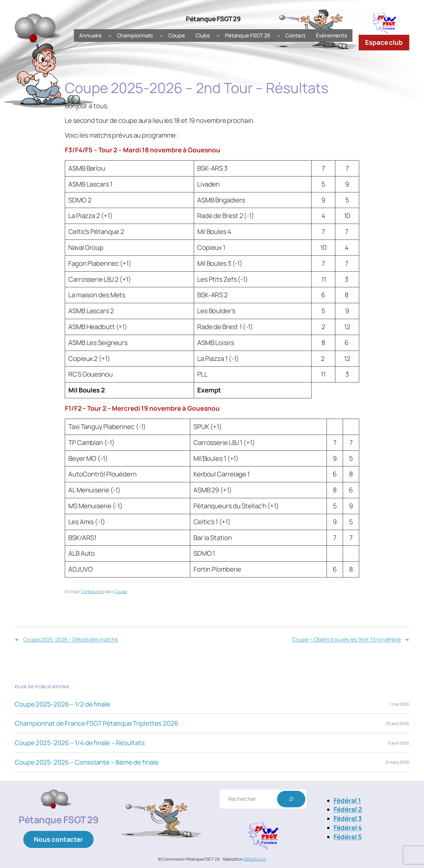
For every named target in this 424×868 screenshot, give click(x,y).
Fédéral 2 (348, 809)
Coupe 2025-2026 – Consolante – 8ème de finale (87, 762)
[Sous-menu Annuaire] (110, 36)
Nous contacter (58, 839)
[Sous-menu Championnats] (162, 36)
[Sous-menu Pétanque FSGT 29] (278, 36)
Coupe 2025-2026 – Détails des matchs (71, 639)
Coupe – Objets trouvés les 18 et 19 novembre (346, 639)
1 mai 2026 (400, 704)
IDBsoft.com (255, 859)
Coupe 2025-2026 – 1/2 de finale (62, 704)
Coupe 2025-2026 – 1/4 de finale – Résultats (80, 743)
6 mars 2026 (398, 762)
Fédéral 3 (348, 819)
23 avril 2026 (397, 723)
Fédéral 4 (348, 828)
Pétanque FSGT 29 (213, 19)
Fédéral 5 (348, 837)
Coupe (121, 591)
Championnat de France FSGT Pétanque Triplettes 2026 (97, 723)
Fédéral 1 (347, 801)
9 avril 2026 (399, 743)
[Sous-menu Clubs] (218, 36)
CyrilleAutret (92, 591)
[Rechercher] (291, 799)
